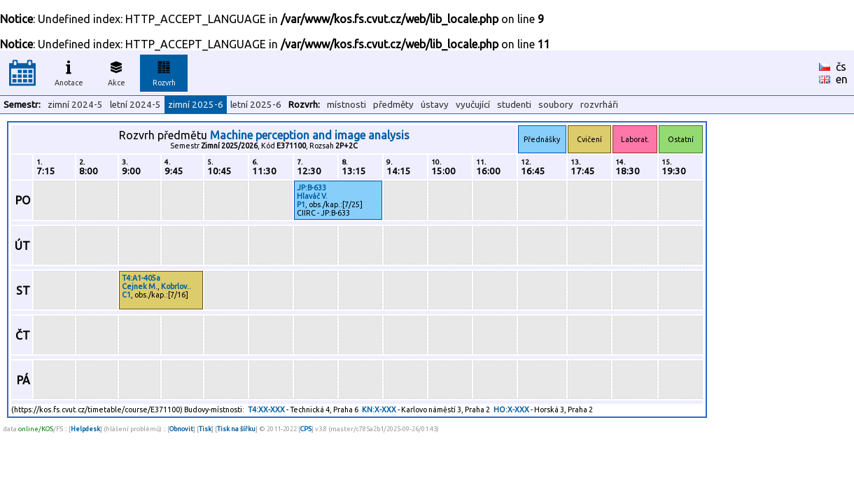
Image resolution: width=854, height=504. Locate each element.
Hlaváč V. (312, 196)
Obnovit (181, 429)
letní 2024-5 (135, 105)
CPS (306, 429)
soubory (556, 105)
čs (841, 66)
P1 (301, 204)
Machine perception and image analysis (310, 135)
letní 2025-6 (256, 105)
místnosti (346, 105)
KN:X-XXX (379, 409)
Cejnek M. (140, 286)
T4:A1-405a (141, 278)
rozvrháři (599, 105)
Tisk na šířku (236, 429)
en (842, 79)
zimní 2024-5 (75, 105)
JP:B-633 (311, 188)
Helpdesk (85, 429)
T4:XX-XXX (266, 409)
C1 (126, 295)
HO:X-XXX (511, 409)
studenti (514, 105)
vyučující (473, 105)
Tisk (205, 429)
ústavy (435, 105)
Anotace (69, 71)
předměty (393, 105)
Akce (116, 71)
